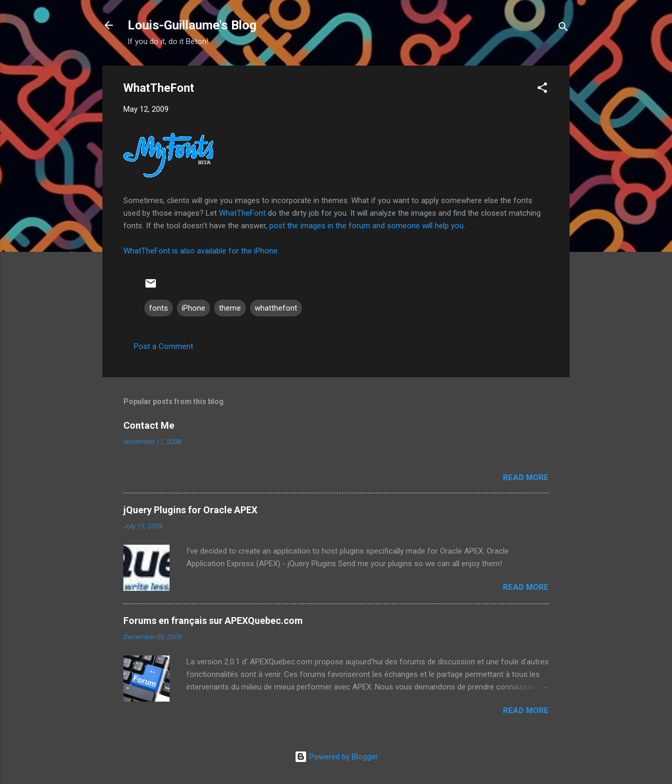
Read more (526, 478)
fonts (159, 308)
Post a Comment (164, 346)
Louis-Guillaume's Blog (192, 25)
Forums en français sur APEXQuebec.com (213, 621)
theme (230, 308)
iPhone (193, 308)
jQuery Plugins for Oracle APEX (190, 510)
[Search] (563, 29)
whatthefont (276, 308)
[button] (542, 89)
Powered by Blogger (336, 757)
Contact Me (149, 425)
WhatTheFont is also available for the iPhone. (201, 251)
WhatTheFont (242, 213)
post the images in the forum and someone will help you (366, 226)
